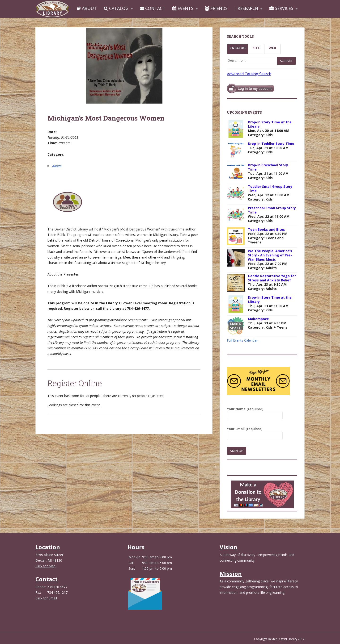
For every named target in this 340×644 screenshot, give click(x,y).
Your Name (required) (255, 412)
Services (281, 8)
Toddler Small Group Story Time (270, 189)
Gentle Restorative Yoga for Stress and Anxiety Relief (272, 278)
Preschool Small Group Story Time (272, 210)
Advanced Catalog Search (249, 74)
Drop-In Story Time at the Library (270, 124)
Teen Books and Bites (266, 229)
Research (246, 8)
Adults (57, 166)
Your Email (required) (255, 432)
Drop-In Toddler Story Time (271, 144)
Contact (153, 8)
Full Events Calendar (242, 340)
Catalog (116, 8)
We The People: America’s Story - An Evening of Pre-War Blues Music (270, 255)
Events (183, 8)
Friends (216, 8)
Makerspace (258, 319)
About (87, 8)
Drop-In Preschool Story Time (268, 167)
